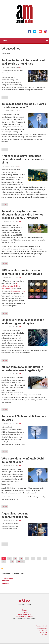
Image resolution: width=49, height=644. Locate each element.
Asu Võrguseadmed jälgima (2, 568)
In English (45, 635)
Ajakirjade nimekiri (42, 626)
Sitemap (25, 610)
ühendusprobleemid (18, 291)
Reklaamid (24, 612)
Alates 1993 (44, 633)
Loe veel (5, 97)
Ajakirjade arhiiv (42, 628)
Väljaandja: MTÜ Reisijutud (24, 617)
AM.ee (25, 601)
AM (20, 67)
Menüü (5, 40)
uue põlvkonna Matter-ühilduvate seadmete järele (11, 286)
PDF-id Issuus (43, 630)
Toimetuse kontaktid (25, 614)
